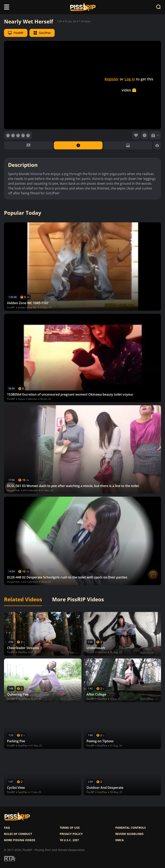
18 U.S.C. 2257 (69, 840)
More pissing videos (20, 840)
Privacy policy (71, 834)
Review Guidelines (129, 834)
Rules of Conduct (18, 834)
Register (112, 79)
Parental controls (131, 828)
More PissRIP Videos (78, 600)
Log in (130, 79)
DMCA (120, 840)
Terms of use (70, 828)
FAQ (7, 828)
